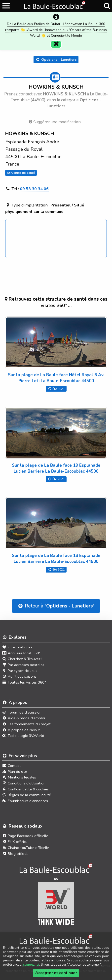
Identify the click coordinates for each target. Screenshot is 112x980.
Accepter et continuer (56, 973)
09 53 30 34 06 (34, 189)
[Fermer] (56, 44)
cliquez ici (31, 965)
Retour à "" (56, 606)
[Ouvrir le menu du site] (6, 6)
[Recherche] (107, 6)
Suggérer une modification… (56, 122)
